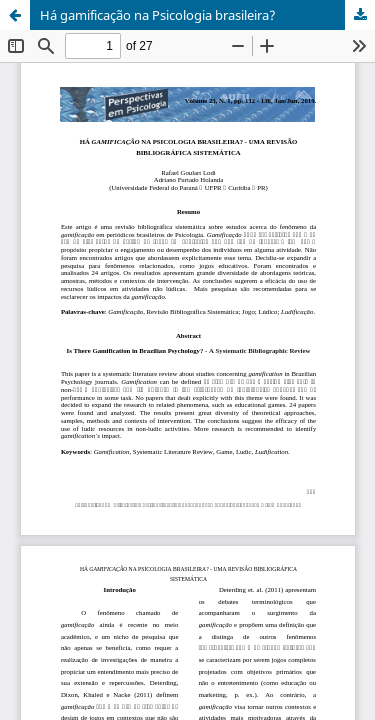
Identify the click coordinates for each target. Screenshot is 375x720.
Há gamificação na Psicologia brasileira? (158, 15)
